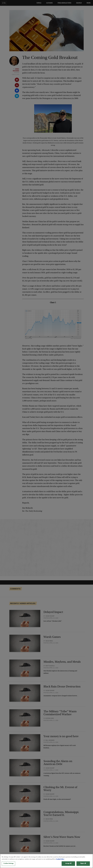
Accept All (68, 865)
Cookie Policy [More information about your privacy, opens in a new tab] (60, 861)
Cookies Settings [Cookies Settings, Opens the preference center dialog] (8, 865)
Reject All (83, 865)
